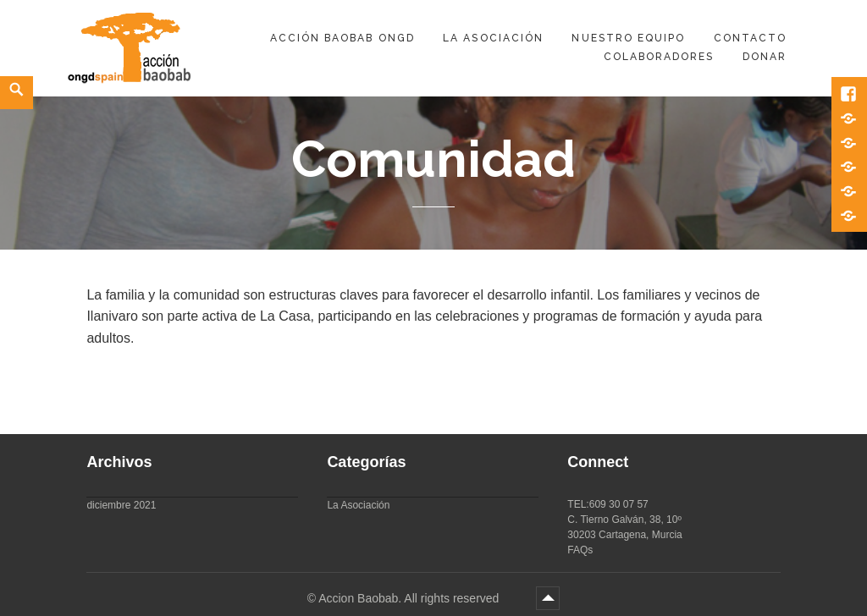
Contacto (750, 38)
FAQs (580, 550)
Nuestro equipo (628, 38)
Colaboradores (659, 57)
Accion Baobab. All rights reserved (410, 598)
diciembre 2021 (121, 505)
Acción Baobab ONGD (342, 38)
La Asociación (493, 38)
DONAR (765, 57)
